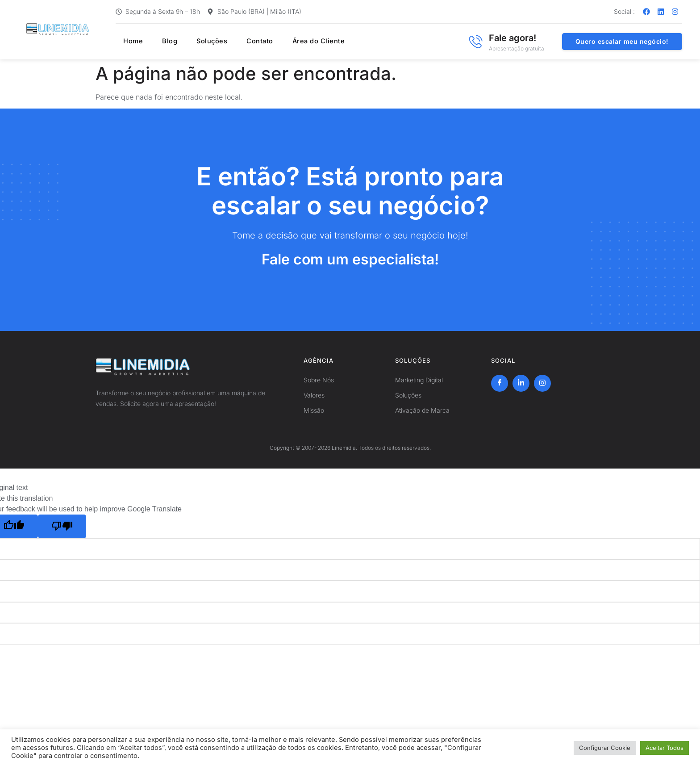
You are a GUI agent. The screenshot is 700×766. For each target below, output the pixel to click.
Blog (158, 42)
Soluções (197, 42)
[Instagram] (542, 383)
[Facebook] (500, 383)
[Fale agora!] (475, 42)
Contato (241, 42)
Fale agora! (512, 38)
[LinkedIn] (521, 383)
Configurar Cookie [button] (605, 748)
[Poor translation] (62, 527)
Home (126, 42)
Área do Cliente (296, 42)
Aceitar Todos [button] (665, 748)
